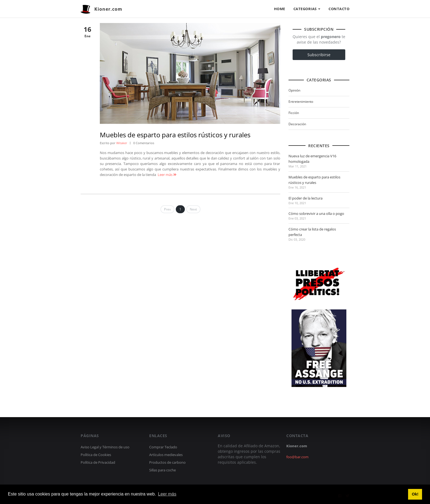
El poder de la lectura (305, 198)
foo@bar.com (297, 457)
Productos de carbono (167, 462)
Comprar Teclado (163, 447)
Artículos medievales (166, 455)
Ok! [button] (415, 494)
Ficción (294, 113)
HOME (280, 9)
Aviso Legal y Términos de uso (105, 447)
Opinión (294, 90)
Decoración (297, 124)
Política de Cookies (96, 455)
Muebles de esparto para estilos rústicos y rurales (175, 135)
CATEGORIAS (307, 9)
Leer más (167, 175)
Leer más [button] (167, 494)
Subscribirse (319, 55)
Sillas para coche (162, 470)
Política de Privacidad (98, 462)
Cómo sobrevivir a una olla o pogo (316, 213)
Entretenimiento (301, 102)
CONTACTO (339, 9)
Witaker (122, 143)
